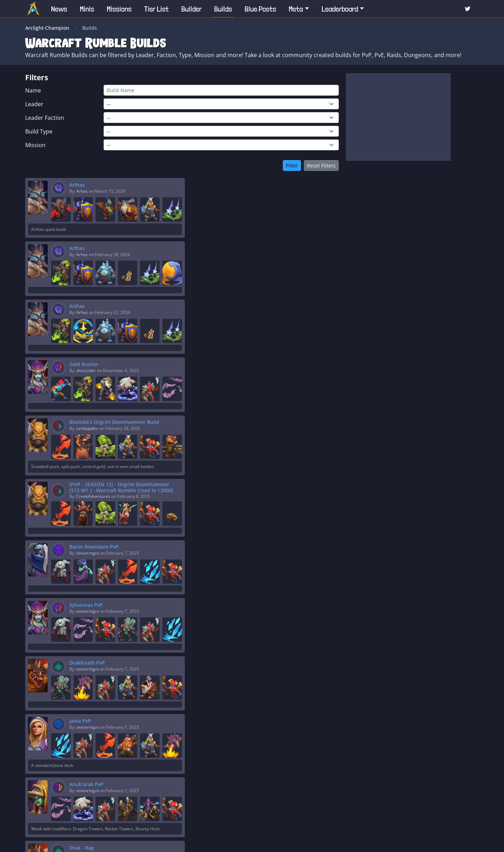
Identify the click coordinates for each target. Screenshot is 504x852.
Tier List (156, 9)
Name (33, 90)
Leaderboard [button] (340, 9)
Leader (34, 104)
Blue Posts (260, 9)
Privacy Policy (278, 840)
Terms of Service (317, 840)
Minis (87, 9)
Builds (223, 9)
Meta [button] (296, 9)
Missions (119, 9)
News (59, 9)
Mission (35, 145)
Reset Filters (321, 166)
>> (306, 792)
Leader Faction (45, 118)
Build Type (39, 131)
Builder (191, 9)
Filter (292, 166)
